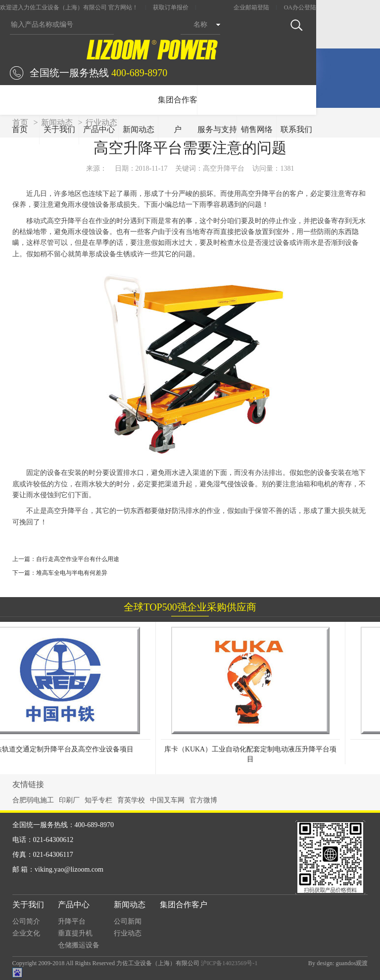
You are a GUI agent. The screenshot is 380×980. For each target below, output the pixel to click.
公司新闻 (128, 921)
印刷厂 (69, 800)
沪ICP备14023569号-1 (229, 963)
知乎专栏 (98, 800)
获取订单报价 (171, 7)
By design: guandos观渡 (338, 963)
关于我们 (59, 129)
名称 (200, 24)
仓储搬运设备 (79, 945)
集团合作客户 (178, 115)
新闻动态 (139, 129)
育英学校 (131, 800)
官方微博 (203, 800)
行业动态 (128, 933)
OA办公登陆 (300, 7)
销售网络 (257, 129)
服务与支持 (217, 129)
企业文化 (26, 933)
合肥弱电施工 (33, 800)
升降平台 (72, 921)
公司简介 (26, 921)
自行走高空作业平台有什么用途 (78, 559)
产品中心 (99, 129)
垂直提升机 (75, 933)
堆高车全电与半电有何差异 (72, 573)
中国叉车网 (167, 800)
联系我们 (296, 129)
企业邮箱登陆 (251, 7)
